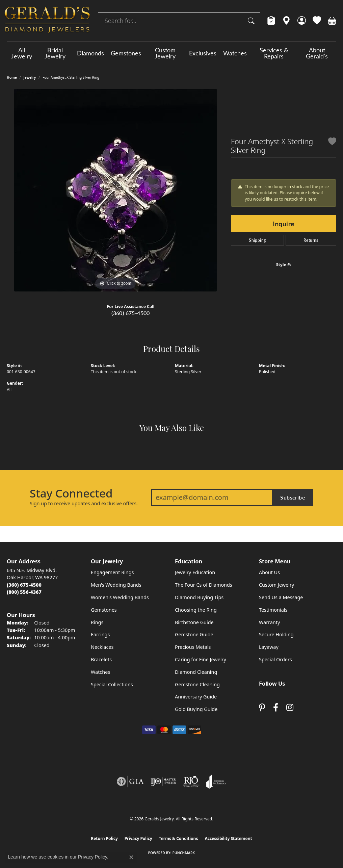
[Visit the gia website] (130, 782)
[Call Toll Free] (24, 592)
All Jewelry (22, 53)
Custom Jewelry (165, 53)
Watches (235, 53)
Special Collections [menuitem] (112, 684)
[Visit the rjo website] (191, 782)
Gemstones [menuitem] (104, 610)
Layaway (269, 647)
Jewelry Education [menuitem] (195, 572)
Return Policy (104, 838)
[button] (302, 21)
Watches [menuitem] (100, 672)
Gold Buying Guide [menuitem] (196, 709)
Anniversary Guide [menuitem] (196, 697)
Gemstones (126, 53)
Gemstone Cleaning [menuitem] (197, 684)
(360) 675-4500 (131, 313)
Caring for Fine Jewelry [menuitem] (201, 659)
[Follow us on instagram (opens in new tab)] (290, 708)
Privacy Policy (138, 838)
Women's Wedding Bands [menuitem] (120, 597)
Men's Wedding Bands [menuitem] (116, 585)
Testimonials (273, 610)
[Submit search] (252, 21)
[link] (271, 21)
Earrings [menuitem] (100, 634)
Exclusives (203, 53)
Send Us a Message (281, 597)
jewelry (30, 77)
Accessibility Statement (228, 838)
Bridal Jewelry (55, 53)
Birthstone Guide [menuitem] (194, 622)
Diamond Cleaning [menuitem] (196, 672)
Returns (311, 240)
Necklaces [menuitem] (102, 647)
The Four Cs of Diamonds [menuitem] (204, 585)
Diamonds (90, 53)
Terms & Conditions (179, 838)
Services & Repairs (274, 53)
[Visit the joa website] (216, 782)
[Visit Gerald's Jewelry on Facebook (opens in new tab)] (276, 708)
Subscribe (293, 497)
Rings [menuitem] (97, 622)
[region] (115, 190)
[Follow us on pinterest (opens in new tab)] (262, 708)
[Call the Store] (24, 585)
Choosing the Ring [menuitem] (196, 610)
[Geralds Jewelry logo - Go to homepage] (47, 21)
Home (12, 77)
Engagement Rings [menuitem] (112, 572)
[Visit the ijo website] (163, 782)
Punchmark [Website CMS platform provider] (184, 853)
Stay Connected (71, 493)
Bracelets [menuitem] (101, 659)
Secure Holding (276, 634)
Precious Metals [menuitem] (193, 647)
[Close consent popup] (131, 857)
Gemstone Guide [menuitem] (194, 634)
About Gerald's (317, 53)
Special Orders (275, 659)
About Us (269, 572)
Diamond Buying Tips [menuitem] (199, 597)
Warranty (269, 622)
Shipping (257, 240)
